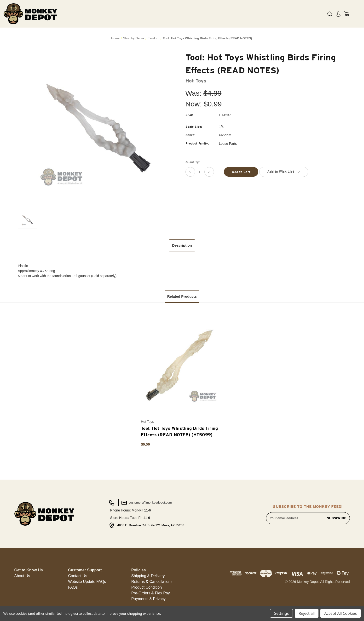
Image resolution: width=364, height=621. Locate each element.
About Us (22, 576)
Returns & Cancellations (152, 582)
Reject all (307, 613)
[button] (22, 576)
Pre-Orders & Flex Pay (151, 593)
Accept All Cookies (341, 613)
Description (182, 245)
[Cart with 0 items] (347, 14)
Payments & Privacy (148, 599)
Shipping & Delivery (148, 576)
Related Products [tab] (182, 296)
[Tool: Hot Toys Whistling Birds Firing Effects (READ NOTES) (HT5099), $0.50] (179, 365)
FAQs (73, 587)
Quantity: (193, 162)
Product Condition (147, 587)
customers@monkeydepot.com (146, 503)
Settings (281, 613)
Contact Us (78, 576)
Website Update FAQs (87, 582)
